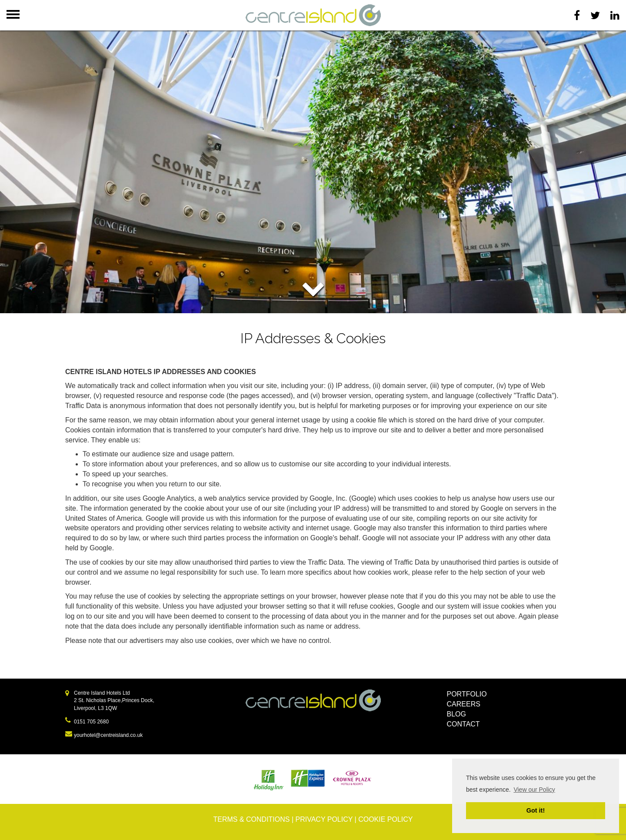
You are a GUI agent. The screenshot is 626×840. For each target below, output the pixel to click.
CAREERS (464, 704)
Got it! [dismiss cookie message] (536, 810)
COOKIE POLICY (385, 819)
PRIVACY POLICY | (327, 819)
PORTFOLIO (467, 694)
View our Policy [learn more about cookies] (534, 790)
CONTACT (463, 724)
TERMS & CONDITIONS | (254, 819)
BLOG (456, 714)
